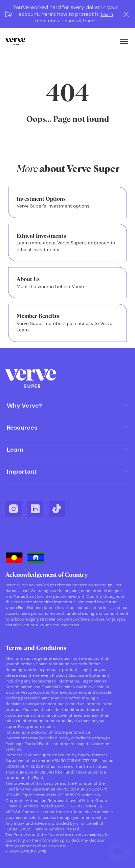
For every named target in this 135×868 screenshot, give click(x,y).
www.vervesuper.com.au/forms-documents (46, 692)
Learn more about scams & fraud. (74, 18)
